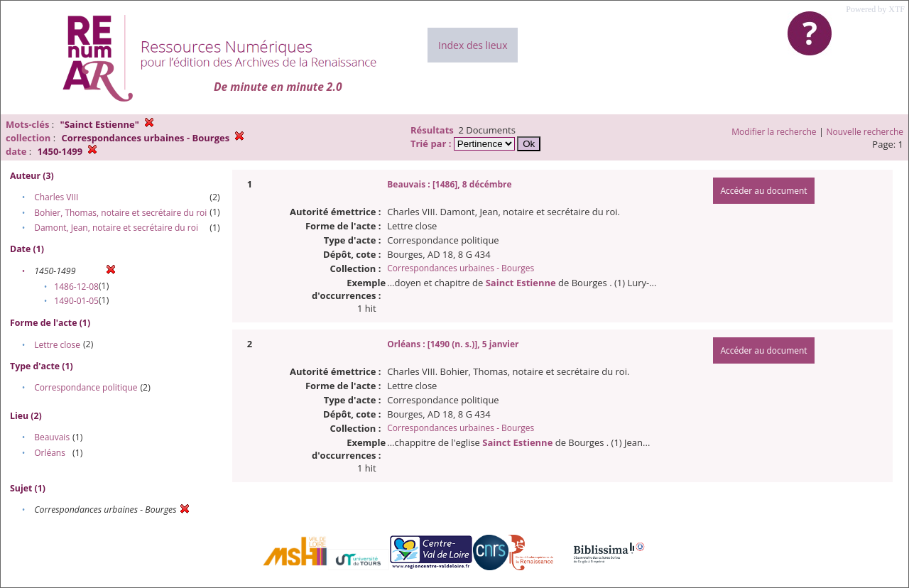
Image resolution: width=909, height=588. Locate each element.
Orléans (50, 453)
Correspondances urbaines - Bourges (461, 268)
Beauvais (52, 437)
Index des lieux (473, 45)
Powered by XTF (875, 9)
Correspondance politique (86, 387)
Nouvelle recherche (865, 132)
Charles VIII (56, 197)
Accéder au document (763, 191)
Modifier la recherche (774, 132)
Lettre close (57, 345)
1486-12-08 (76, 287)
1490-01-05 (76, 301)
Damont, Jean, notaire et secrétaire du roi (116, 228)
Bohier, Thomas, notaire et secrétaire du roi (120, 213)
